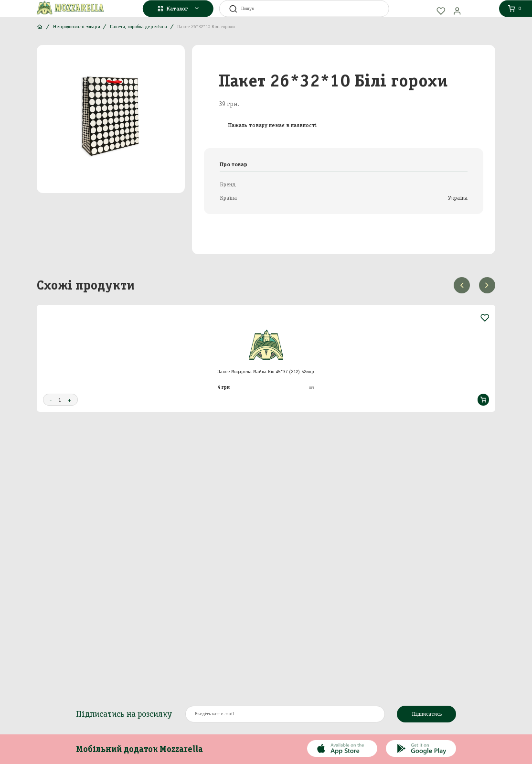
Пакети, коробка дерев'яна (138, 27)
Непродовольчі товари (77, 27)
